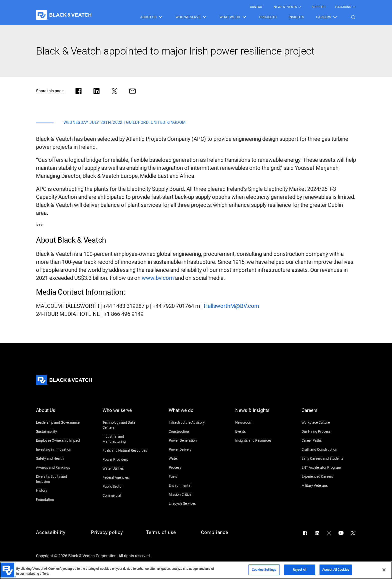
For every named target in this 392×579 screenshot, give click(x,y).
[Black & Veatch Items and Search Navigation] (248, 17)
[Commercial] (125, 495)
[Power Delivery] (191, 449)
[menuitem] (257, 7)
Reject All (299, 572)
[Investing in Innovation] (58, 449)
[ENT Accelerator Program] (324, 467)
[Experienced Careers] (324, 476)
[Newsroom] (258, 422)
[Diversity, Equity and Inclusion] (58, 479)
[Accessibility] (58, 532)
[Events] (258, 431)
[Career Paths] (324, 440)
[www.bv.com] (158, 278)
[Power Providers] (125, 459)
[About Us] (58, 413)
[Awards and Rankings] (58, 467)
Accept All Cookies (336, 572)
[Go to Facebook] (305, 533)
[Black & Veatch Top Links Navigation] (303, 7)
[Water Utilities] (125, 468)
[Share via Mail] (132, 91)
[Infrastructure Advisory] (191, 422)
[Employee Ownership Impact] (58, 440)
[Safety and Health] (58, 458)
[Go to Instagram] (329, 533)
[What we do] (191, 413)
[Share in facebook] (78, 91)
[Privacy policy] (113, 532)
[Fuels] (191, 476)
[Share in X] (114, 91)
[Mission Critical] (191, 494)
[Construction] (191, 431)
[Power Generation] (191, 440)
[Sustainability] (58, 431)
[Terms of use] (168, 532)
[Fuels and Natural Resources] (125, 450)
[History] (58, 490)
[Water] (191, 458)
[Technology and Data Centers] (125, 425)
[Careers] (324, 413)
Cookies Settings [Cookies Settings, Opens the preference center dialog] (264, 572)
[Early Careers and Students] (324, 458)
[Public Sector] (125, 486)
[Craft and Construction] (324, 449)
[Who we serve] (125, 413)
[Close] (384, 572)
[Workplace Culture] (324, 422)
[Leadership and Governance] (58, 422)
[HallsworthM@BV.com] (231, 306)
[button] (353, 17)
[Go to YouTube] (341, 533)
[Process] (191, 467)
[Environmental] (191, 485)
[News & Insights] (258, 413)
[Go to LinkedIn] (317, 533)
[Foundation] (58, 499)
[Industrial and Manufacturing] (125, 439)
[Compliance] (223, 532)
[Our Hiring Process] (324, 431)
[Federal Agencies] (125, 477)
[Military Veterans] (324, 485)
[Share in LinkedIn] (96, 91)
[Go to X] (353, 533)
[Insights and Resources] (258, 440)
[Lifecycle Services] (191, 503)
